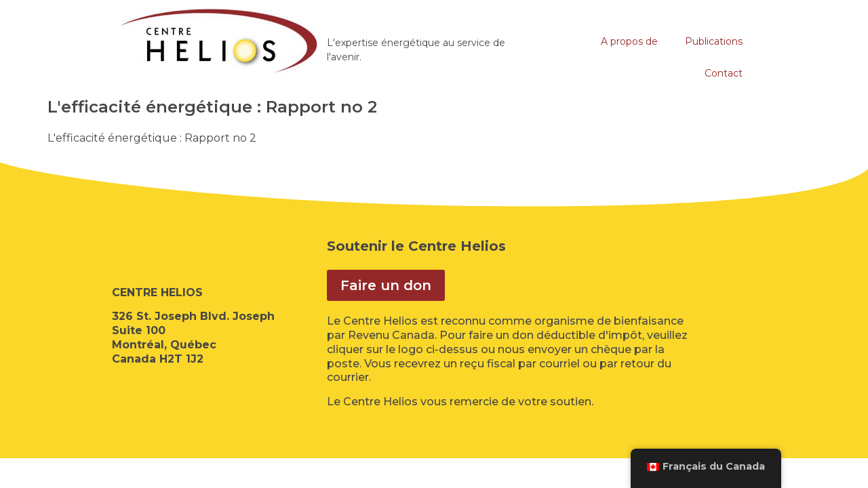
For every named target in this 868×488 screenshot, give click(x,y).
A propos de (629, 41)
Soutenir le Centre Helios (416, 246)
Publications (714, 41)
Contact (724, 73)
